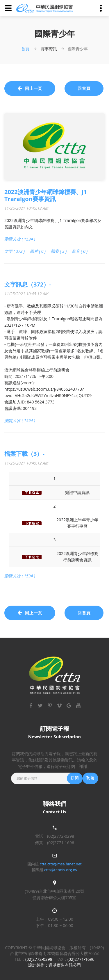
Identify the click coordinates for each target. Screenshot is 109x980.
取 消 (90, 778)
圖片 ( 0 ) (38, 251)
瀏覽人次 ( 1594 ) (20, 239)
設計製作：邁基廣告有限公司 (55, 965)
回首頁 (84, 88)
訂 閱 (75, 778)
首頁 (25, 49)
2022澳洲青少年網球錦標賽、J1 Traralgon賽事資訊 (46, 195)
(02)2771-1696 (61, 843)
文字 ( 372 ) (15, 251)
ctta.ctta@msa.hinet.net (61, 864)
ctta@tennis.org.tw (61, 870)
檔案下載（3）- (24, 454)
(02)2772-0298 (61, 836)
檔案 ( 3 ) (59, 251)
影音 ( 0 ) (80, 251)
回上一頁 (30, 88)
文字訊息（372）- (28, 284)
